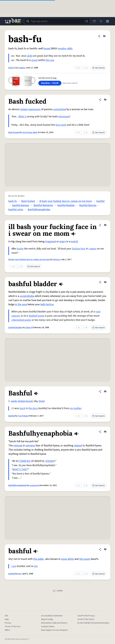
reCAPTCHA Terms (86, 619)
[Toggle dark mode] (101, 21)
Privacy (8, 623)
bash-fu (12, 68)
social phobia (27, 296)
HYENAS (49, 461)
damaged (64, 117)
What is (22, 117)
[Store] (94, 21)
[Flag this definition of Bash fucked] (105, 100)
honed (47, 49)
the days (33, 408)
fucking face (79, 249)
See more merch (70, 83)
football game (37, 316)
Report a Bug (47, 619)
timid (41, 401)
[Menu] (108, 21)
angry (63, 242)
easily (14, 401)
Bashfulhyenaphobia (39, 210)
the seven (85, 559)
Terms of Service (13, 627)
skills (70, 49)
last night (61, 125)
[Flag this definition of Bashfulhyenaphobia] (105, 432)
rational (18, 446)
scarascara (34, 485)
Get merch (98, 68)
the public (39, 559)
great (35, 60)
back (22, 408)
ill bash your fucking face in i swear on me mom (66, 201)
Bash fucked (14, 132)
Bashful (12, 416)
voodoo (62, 49)
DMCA (7, 630)
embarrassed (25, 401)
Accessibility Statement (52, 616)
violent (24, 109)
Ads (7, 616)
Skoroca (57, 260)
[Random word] (86, 21)
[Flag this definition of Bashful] (105, 392)
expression (34, 109)
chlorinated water (21, 320)
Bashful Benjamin (43, 205)
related (78, 446)
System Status (48, 627)
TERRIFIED (25, 461)
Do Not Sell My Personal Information (93, 623)
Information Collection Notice (54, 623)
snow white (67, 559)
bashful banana (21, 205)
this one (50, 60)
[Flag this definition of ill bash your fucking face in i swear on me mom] (105, 225)
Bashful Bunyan (88, 205)
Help (7, 619)
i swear (92, 249)
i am (14, 566)
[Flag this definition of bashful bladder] (105, 282)
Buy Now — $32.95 (50, 83)
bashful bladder (66, 205)
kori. (20, 574)
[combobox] (57, 21)
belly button (47, 304)
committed (60, 109)
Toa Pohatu (23, 416)
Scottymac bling (30, 132)
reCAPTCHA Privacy (86, 616)
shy (36, 566)
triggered (51, 242)
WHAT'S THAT (20, 469)
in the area (21, 304)
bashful (100, 201)
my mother (75, 408)
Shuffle (58, 591)
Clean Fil (29, 328)
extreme (30, 446)
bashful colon (16, 210)
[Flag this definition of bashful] (105, 549)
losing (20, 249)
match (74, 242)
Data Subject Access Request (54, 630)
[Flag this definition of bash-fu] (104, 36)
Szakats (22, 68)
